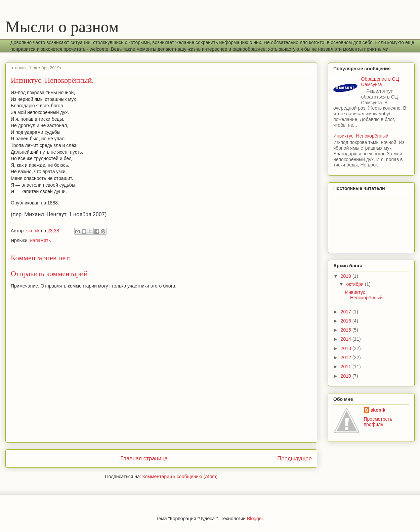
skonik (378, 410)
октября (355, 284)
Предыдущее (295, 459)
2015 (347, 330)
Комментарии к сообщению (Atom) (180, 477)
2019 (347, 276)
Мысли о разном (62, 27)
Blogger (255, 519)
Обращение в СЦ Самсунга (380, 82)
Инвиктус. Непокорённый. (362, 136)
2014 (347, 339)
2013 (347, 348)
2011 (347, 367)
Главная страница (144, 459)
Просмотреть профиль (378, 422)
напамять (40, 240)
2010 (347, 376)
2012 (347, 357)
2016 (347, 321)
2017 (347, 312)
